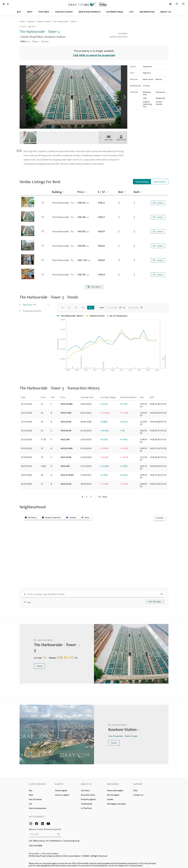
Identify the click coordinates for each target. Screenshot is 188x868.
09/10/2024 (26, 447)
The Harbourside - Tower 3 (63, 202)
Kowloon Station (44, 21)
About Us (86, 783)
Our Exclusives (35, 798)
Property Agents (88, 798)
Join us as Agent (62, 793)
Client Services (37, 783)
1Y (62, 306)
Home (22, 21)
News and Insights (115, 789)
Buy (30, 789)
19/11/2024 (26, 429)
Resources (113, 783)
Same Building (142, 180)
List (30, 802)
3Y (69, 306)
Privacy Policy (34, 852)
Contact (158, 201)
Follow (40, 665)
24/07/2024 (26, 474)
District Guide (131, 735)
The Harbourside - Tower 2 (63, 230)
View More (94, 286)
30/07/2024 (26, 465)
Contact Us (138, 793)
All (91, 306)
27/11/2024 (26, 420)
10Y (83, 306)
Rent (31, 793)
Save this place (155, 600)
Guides (110, 798)
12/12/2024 (26, 403)
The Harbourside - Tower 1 (63, 216)
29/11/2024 (26, 411)
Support (138, 783)
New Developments (38, 807)
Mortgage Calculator (117, 802)
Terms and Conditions (50, 852)
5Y (76, 306)
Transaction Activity (32, 310)
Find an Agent (61, 789)
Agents (59, 783)
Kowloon (31, 21)
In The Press (86, 807)
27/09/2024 (26, 456)
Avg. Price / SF (29, 303)
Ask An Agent (113, 793)
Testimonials (87, 802)
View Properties (116, 735)
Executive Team (88, 793)
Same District (160, 180)
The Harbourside (60, 21)
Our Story (85, 789)
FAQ (135, 789)
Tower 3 (73, 21)
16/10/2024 (26, 438)
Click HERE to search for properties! (94, 54)
